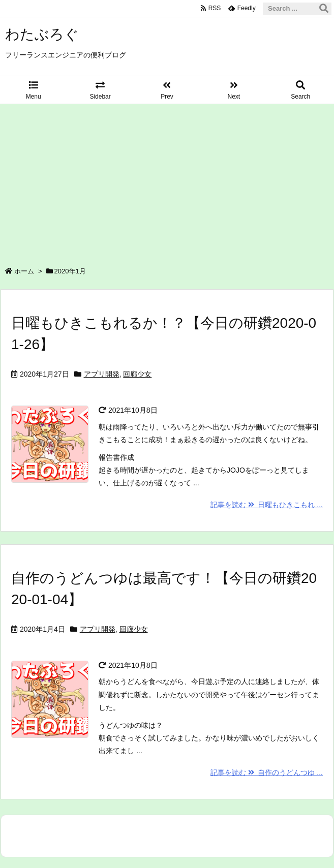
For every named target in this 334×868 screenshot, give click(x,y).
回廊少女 (137, 374)
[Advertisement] (167, 180)
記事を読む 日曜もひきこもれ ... (267, 505)
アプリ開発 (102, 374)
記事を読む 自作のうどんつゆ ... (267, 772)
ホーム (24, 271)
